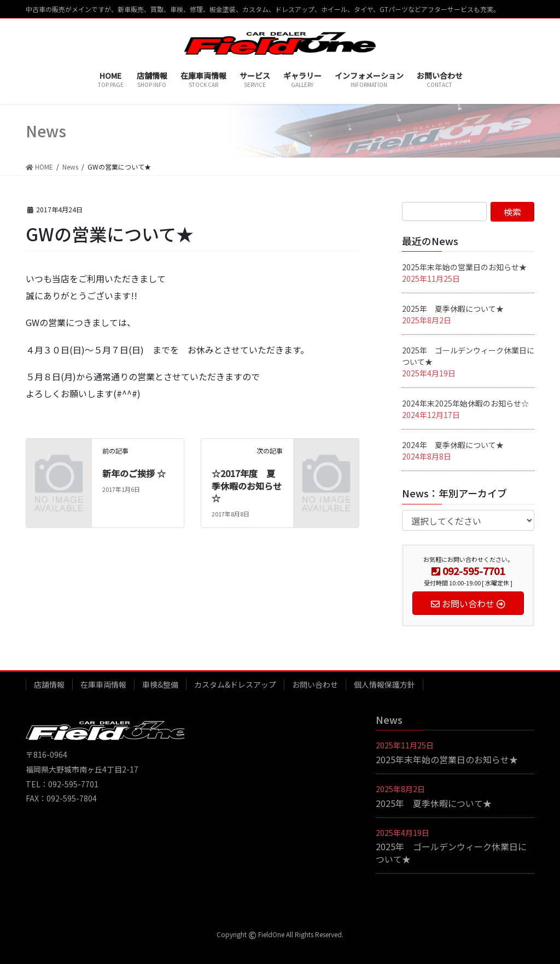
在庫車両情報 (103, 684)
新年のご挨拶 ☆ (134, 473)
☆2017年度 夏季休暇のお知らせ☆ (247, 486)
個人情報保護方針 (384, 684)
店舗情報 (49, 684)
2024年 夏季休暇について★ (453, 445)
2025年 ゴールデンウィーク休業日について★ (451, 852)
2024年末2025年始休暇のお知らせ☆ (465, 403)
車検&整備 (160, 684)
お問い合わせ (315, 684)
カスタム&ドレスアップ (235, 684)
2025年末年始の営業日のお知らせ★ (464, 267)
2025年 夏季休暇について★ (453, 309)
